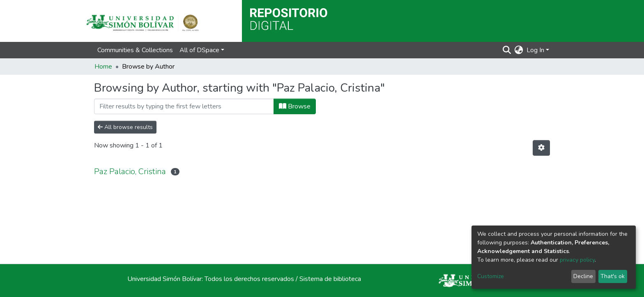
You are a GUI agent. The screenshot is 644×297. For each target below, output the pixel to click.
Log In (535, 50)
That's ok (613, 276)
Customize (491, 276)
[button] (519, 50)
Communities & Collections (135, 50)
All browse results (125, 127)
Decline (583, 276)
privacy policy (577, 260)
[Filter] (184, 106)
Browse (295, 106)
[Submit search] (507, 50)
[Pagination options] (541, 148)
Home (103, 67)
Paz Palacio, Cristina (130, 172)
